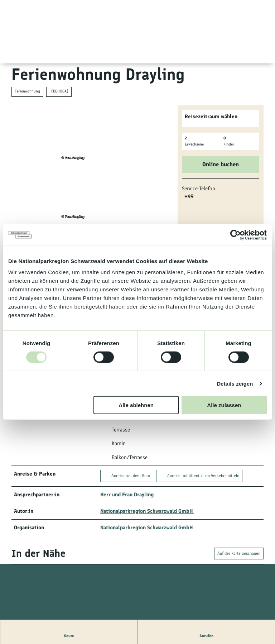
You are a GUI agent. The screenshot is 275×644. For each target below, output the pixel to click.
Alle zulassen (224, 405)
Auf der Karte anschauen (239, 553)
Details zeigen (235, 383)
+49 (189, 196)
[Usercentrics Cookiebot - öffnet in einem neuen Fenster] (235, 235)
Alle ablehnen (136, 405)
